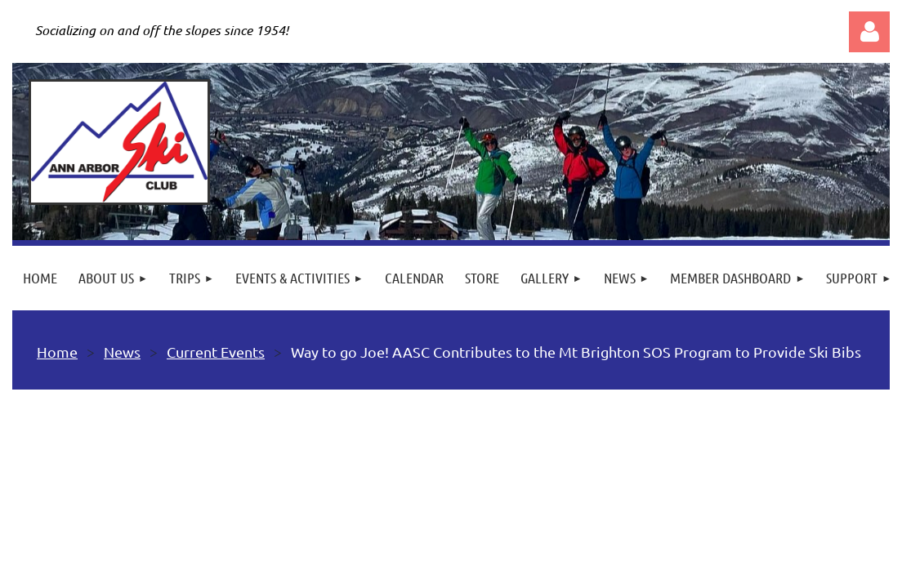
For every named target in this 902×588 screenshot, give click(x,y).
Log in (869, 32)
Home (57, 352)
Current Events (216, 352)
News (122, 352)
